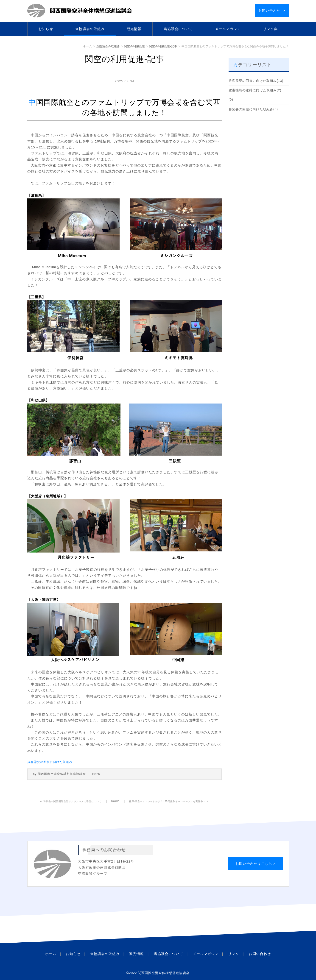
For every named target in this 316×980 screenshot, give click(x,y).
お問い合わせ (260, 954)
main (115, 801)
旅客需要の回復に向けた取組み (50, 762)
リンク (234, 954)
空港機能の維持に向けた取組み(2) (255, 90)
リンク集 (270, 29)
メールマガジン (228, 29)
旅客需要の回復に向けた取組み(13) (256, 81)
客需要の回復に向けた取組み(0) (253, 109)
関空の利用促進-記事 (163, 46)
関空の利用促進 (135, 46)
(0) (231, 100)
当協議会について (178, 29)
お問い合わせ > (272, 10)
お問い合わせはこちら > (256, 864)
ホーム (88, 46)
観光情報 (134, 29)
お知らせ (46, 29)
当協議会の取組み (90, 29)
